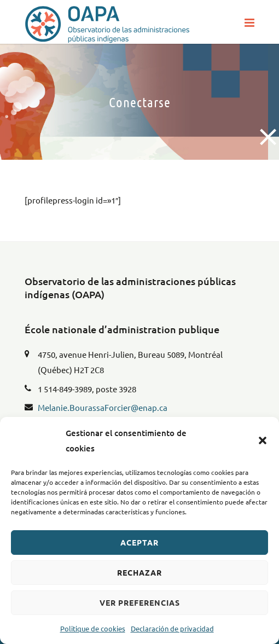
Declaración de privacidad (172, 628)
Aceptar (139, 542)
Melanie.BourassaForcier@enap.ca (103, 407)
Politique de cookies (93, 628)
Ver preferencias (140, 602)
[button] (263, 440)
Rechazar (139, 572)
